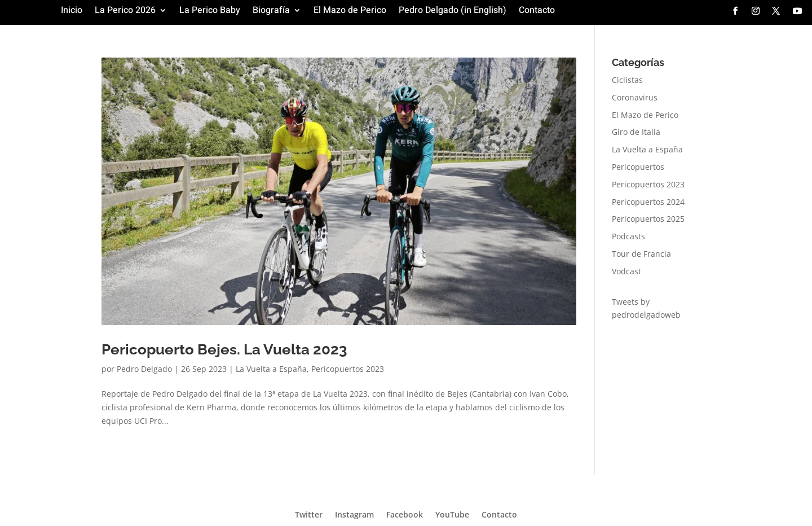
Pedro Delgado (144, 369)
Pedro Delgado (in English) (453, 12)
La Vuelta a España (271, 369)
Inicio (72, 12)
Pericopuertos (638, 167)
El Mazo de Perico (350, 12)
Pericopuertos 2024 (648, 202)
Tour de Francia (641, 254)
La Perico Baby (210, 12)
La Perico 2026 (125, 12)
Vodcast (626, 271)
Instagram (354, 514)
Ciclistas (627, 80)
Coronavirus (635, 97)
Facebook (405, 514)
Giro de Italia (636, 132)
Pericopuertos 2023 (348, 369)
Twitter (309, 514)
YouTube (452, 514)
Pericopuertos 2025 (648, 219)
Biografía (271, 12)
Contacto (537, 12)
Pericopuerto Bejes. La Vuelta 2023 (224, 349)
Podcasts (628, 236)
